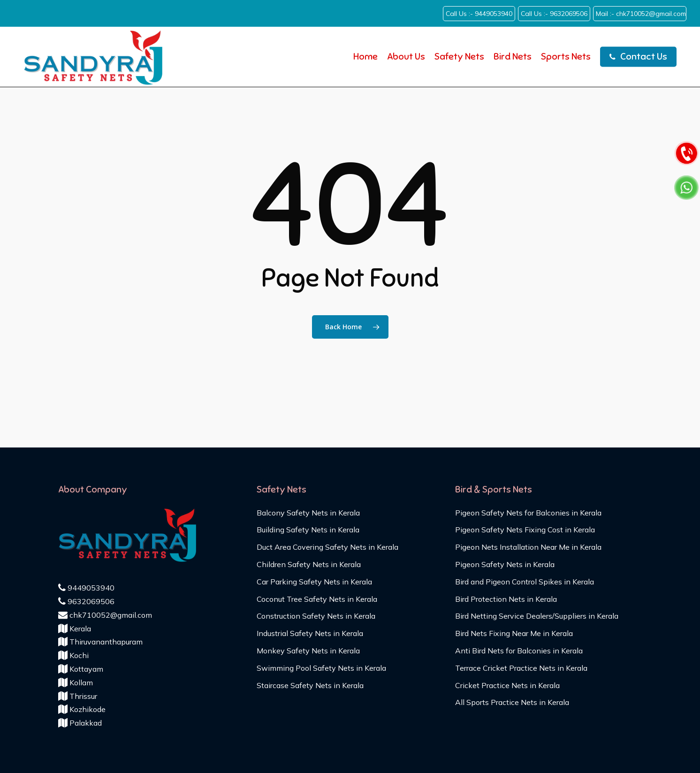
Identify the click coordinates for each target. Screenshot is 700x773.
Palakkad (80, 723)
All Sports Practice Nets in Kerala (512, 702)
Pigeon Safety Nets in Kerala (505, 564)
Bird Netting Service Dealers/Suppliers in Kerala (537, 616)
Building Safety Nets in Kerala (308, 530)
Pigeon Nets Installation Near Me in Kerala (528, 547)
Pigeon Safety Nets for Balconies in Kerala (528, 513)
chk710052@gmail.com (105, 615)
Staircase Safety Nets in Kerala (310, 685)
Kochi (73, 655)
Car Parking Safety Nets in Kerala (314, 582)
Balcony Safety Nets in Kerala (308, 513)
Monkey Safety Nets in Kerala (308, 651)
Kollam (76, 682)
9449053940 (86, 588)
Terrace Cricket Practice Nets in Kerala (521, 668)
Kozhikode (82, 709)
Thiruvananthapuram (100, 642)
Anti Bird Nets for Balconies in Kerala (519, 651)
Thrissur (78, 696)
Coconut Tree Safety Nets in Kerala (317, 599)
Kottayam (81, 669)
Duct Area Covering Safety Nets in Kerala (327, 547)
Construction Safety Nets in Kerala (316, 616)
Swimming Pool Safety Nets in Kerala (321, 668)
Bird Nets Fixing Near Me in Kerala (514, 633)
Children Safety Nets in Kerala (309, 564)
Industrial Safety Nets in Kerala (310, 633)
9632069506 (86, 601)
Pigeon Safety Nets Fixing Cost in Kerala (525, 530)
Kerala (75, 629)
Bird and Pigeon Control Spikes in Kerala (525, 582)
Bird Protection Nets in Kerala (506, 599)
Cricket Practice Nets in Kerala (507, 685)
